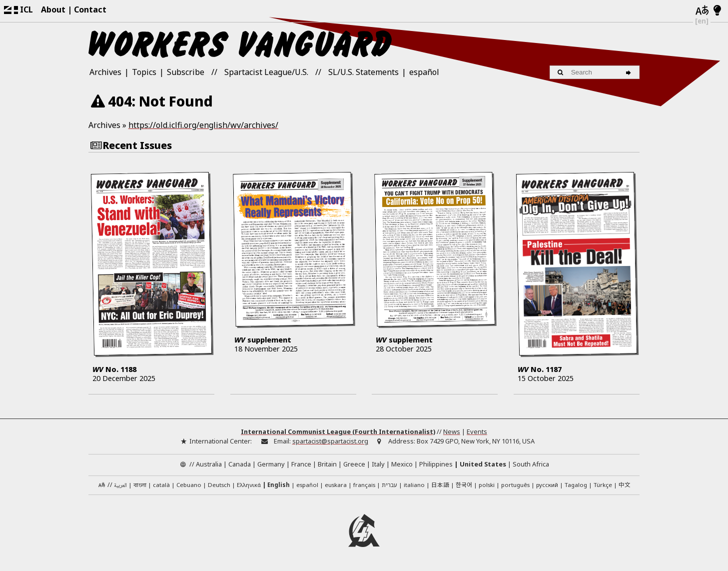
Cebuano (189, 485)
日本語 (440, 485)
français (364, 485)
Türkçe (603, 485)
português (515, 485)
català (161, 485)
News (452, 432)
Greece (354, 464)
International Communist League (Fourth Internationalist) (338, 432)
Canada (240, 464)
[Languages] (702, 11)
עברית (389, 485)
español (424, 72)
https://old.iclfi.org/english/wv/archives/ (203, 125)
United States (483, 464)
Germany (271, 464)
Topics (144, 72)
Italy (378, 464)
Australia (209, 464)
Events (477, 432)
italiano (414, 485)
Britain (327, 464)
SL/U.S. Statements (364, 72)
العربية (120, 486)
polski (487, 485)
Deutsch (219, 485)
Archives (105, 72)
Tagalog (576, 485)
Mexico (402, 464)
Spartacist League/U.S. (266, 72)
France (301, 464)
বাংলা (140, 486)
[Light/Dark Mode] (717, 11)
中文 (625, 485)
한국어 (464, 485)
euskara (336, 485)
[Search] (630, 72)
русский (547, 485)
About (53, 9)
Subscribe (186, 72)
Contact (90, 9)
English (279, 485)
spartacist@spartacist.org (330, 441)
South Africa (531, 464)
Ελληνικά (249, 485)
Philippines (436, 464)
